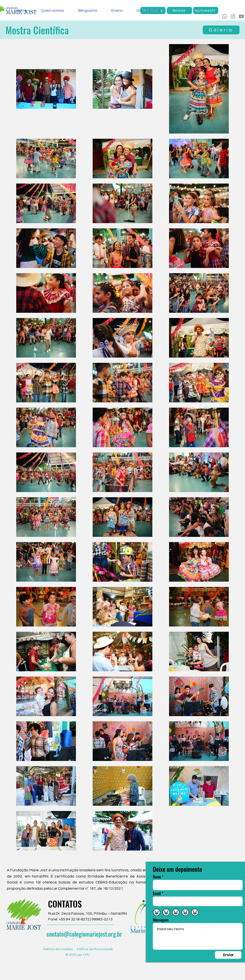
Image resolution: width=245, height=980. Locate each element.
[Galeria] (221, 30)
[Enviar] (228, 955)
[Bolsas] (179, 10)
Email (157, 893)
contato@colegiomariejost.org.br (84, 934)
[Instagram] (233, 16)
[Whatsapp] (225, 16)
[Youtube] (241, 16)
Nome (157, 877)
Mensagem (161, 920)
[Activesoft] (206, 10)
